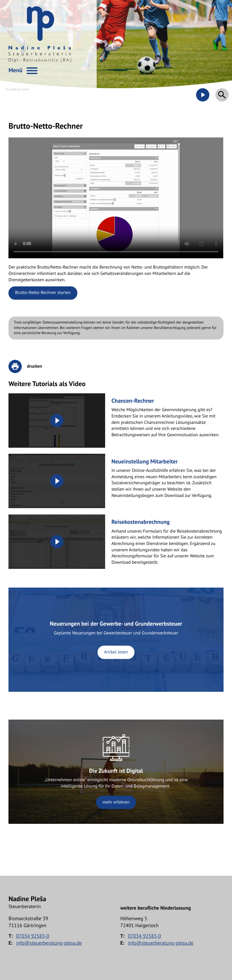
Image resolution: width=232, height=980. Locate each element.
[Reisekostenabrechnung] (116, 542)
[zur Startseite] (40, 34)
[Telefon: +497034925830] (33, 936)
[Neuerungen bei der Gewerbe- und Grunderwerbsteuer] (116, 640)
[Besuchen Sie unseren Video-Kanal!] (203, 95)
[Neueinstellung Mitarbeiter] (116, 481)
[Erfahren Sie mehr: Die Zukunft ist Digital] (116, 772)
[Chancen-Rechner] (116, 421)
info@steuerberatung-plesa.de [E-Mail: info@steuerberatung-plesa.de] (49, 943)
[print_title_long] (29, 366)
